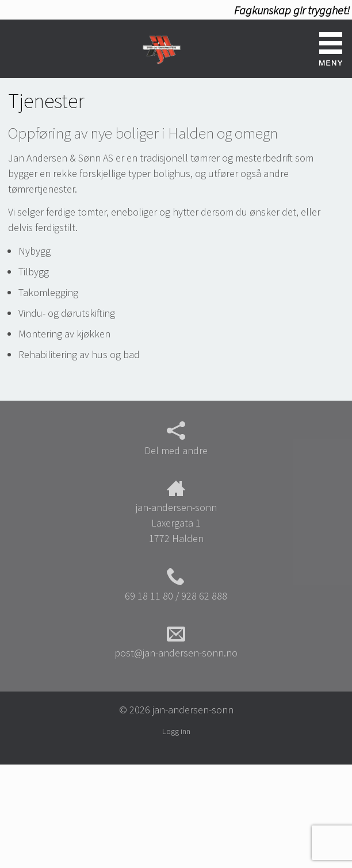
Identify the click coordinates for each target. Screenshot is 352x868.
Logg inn (176, 731)
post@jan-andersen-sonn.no (176, 642)
